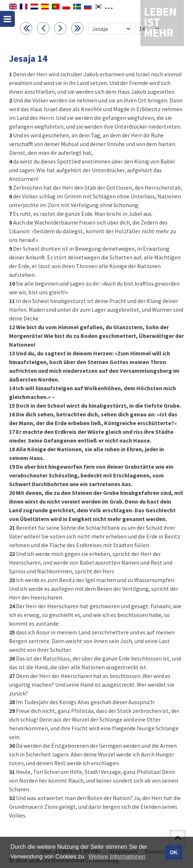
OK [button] (174, 852)
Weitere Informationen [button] (117, 857)
